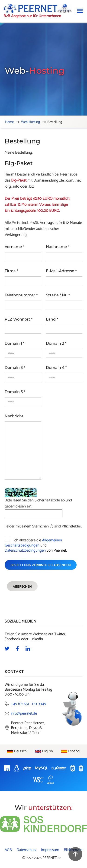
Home (9, 122)
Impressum (50, 850)
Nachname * (58, 247)
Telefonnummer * (21, 295)
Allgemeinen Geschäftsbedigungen (33, 543)
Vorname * (14, 247)
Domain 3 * (15, 368)
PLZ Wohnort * (19, 319)
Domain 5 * (15, 392)
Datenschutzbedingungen (25, 550)
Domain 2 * (56, 343)
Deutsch (20, 751)
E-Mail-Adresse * (61, 271)
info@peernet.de (24, 714)
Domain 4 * (56, 368)
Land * (52, 319)
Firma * (11, 271)
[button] (80, 11)
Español (74, 751)
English (47, 751)
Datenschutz (26, 850)
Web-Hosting (31, 122)
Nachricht (14, 416)
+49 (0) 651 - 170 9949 (29, 704)
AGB (8, 850)
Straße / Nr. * (58, 295)
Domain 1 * (14, 343)
